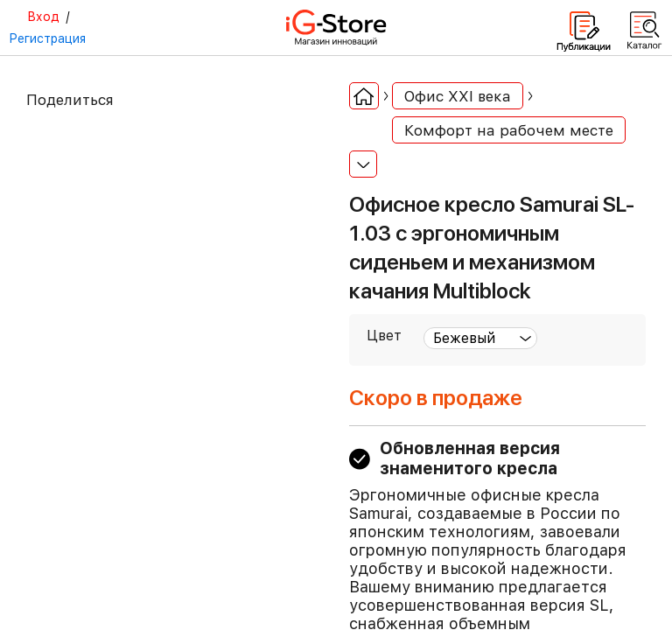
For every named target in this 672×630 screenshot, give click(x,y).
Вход (43, 17)
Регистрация (47, 38)
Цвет (384, 336)
